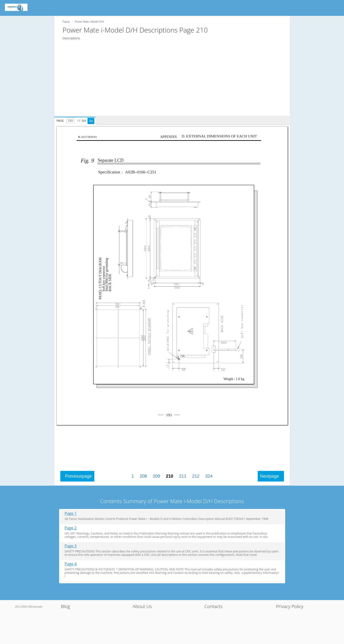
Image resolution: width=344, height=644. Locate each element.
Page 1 (71, 513)
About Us (142, 606)
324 (209, 476)
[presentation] (76, 120)
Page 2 (71, 528)
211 (183, 476)
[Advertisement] (175, 82)
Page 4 (71, 564)
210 (169, 476)
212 (196, 476)
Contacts (213, 606)
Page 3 (71, 546)
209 (157, 476)
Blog (66, 606)
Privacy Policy (290, 606)
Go (91, 121)
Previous (79, 476)
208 (143, 476)
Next (269, 476)
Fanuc (66, 22)
